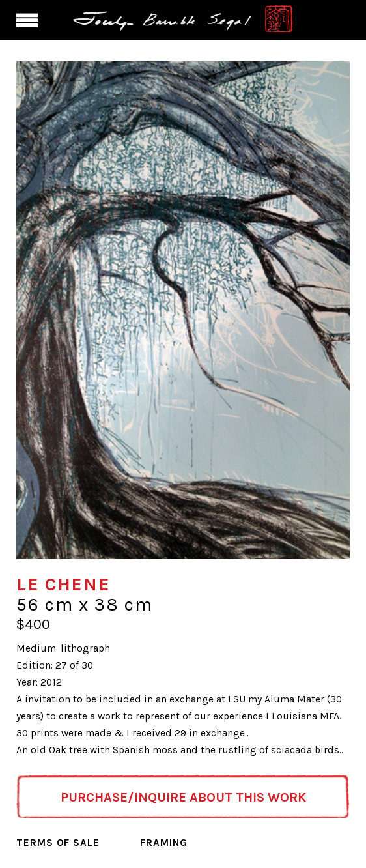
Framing (164, 843)
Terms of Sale (58, 843)
